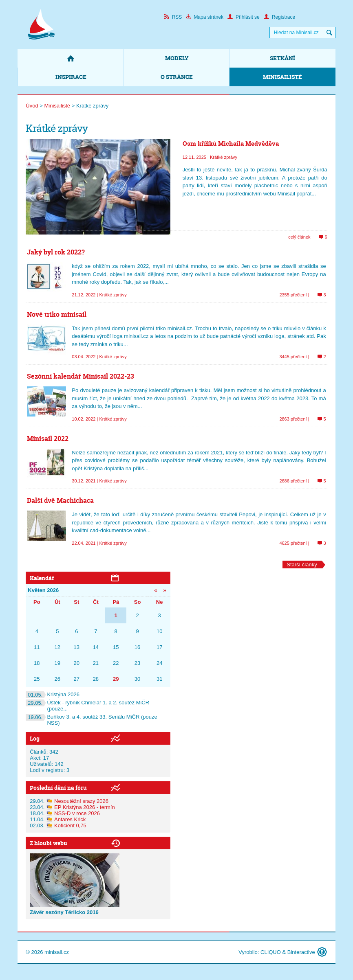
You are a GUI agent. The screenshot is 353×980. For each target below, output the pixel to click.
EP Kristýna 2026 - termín (85, 807)
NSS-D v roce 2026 (77, 813)
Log (35, 738)
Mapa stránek (205, 17)
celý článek (299, 237)
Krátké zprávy (224, 157)
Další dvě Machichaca (60, 500)
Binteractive (301, 952)
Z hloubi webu (49, 843)
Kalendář (42, 578)
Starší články (302, 565)
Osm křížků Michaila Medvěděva (231, 144)
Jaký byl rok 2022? (56, 252)
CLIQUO (271, 952)
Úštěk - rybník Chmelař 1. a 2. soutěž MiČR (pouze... (87, 706)
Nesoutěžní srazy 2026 (81, 801)
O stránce (177, 77)
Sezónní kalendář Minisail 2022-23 (81, 376)
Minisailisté (282, 77)
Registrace (279, 17)
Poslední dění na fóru (58, 788)
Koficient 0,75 (70, 825)
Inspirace (71, 77)
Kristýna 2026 (53, 694)
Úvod (32, 106)
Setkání (282, 58)
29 (116, 679)
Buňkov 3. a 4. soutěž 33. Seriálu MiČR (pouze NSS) (91, 720)
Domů (71, 58)
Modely (177, 58)
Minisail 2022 (48, 438)
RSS (173, 17)
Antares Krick (70, 819)
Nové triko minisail (57, 314)
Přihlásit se (244, 17)
